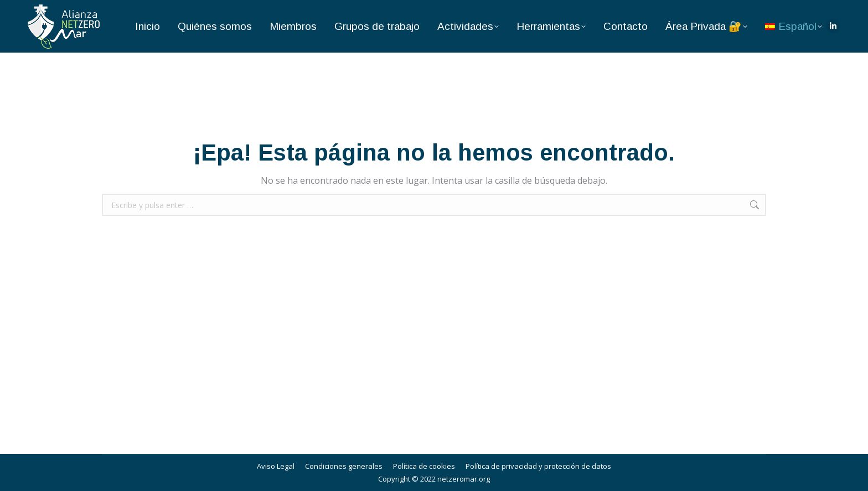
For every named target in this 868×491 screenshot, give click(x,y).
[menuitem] (794, 26)
